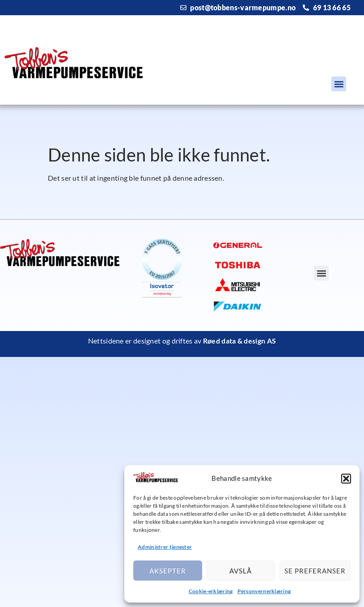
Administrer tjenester (165, 547)
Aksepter (168, 571)
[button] (346, 479)
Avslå (241, 571)
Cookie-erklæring (211, 591)
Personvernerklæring (264, 591)
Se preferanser (315, 571)
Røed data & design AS (239, 341)
